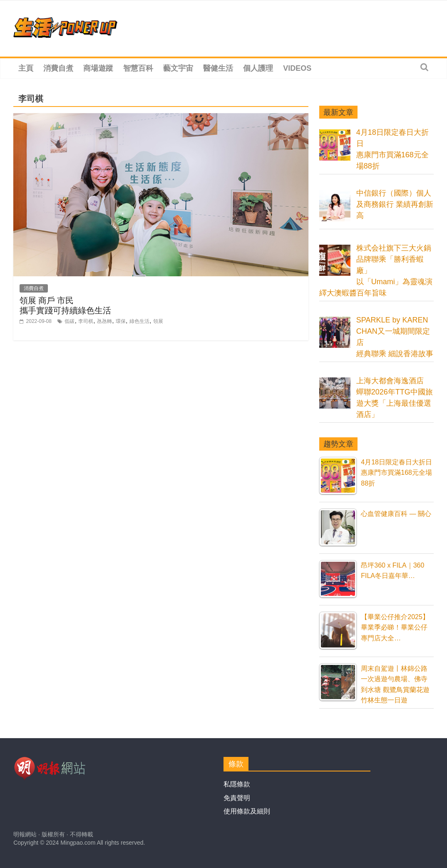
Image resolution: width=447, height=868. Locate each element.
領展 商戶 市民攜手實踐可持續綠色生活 (65, 305)
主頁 (26, 68)
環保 (121, 321)
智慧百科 (138, 68)
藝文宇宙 (178, 68)
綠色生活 (139, 321)
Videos (297, 68)
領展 (158, 321)
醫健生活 (218, 68)
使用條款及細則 (247, 811)
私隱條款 (237, 784)
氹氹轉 (104, 321)
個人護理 (258, 68)
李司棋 (86, 321)
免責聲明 (237, 798)
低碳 (70, 321)
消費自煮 (58, 68)
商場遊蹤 (98, 68)
